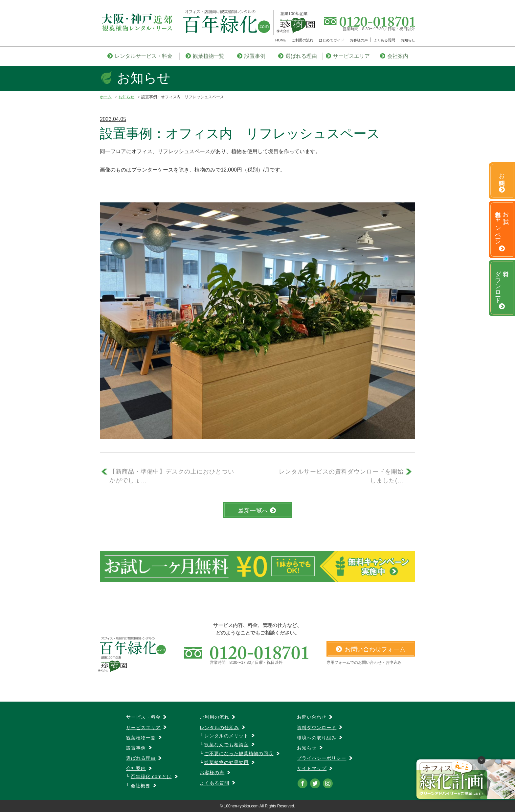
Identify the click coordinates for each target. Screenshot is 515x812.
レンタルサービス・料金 (140, 56)
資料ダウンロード (317, 728)
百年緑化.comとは (151, 777)
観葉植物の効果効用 (226, 762)
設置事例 (251, 56)
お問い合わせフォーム (371, 649)
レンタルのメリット (226, 736)
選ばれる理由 (298, 56)
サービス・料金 (143, 717)
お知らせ (408, 40)
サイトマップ (312, 768)
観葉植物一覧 (205, 56)
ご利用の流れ (302, 40)
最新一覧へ (257, 511)
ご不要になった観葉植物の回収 (239, 754)
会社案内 (394, 56)
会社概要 (141, 786)
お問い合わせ (312, 717)
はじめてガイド (332, 40)
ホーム (106, 97)
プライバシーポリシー (322, 758)
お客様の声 (359, 40)
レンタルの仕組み (219, 728)
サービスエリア (348, 56)
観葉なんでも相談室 (226, 745)
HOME (281, 40)
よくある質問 (384, 40)
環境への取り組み (317, 738)
